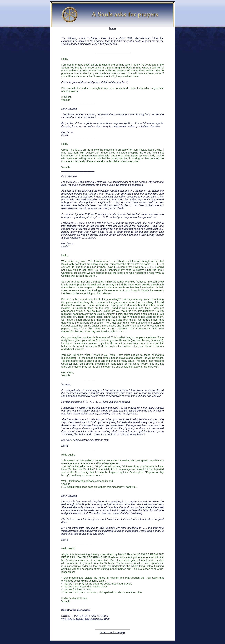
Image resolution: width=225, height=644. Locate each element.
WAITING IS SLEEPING (75, 619)
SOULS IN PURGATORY (76, 616)
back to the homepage (112, 632)
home (113, 27)
